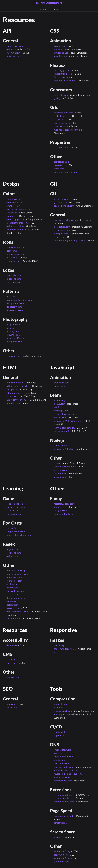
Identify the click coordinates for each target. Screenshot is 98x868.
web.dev (58, 652)
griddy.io (58, 98)
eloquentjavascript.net (65, 414)
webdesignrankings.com (19, 209)
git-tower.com (61, 199)
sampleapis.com (15, 46)
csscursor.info (61, 148)
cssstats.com (60, 165)
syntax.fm (11, 528)
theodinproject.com (16, 598)
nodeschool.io (61, 446)
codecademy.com (15, 591)
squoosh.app (60, 704)
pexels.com (12, 328)
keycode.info (60, 477)
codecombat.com (15, 504)
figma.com (59, 169)
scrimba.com (13, 595)
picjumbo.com (13, 335)
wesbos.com (60, 418)
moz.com (11, 704)
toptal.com (12, 297)
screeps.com (13, 511)
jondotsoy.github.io (16, 230)
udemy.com (12, 588)
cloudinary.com (61, 645)
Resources (44, 9)
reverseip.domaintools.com (68, 774)
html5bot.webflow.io (17, 400)
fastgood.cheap (62, 511)
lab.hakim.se (60, 474)
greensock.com (61, 383)
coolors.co (12, 213)
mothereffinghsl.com (17, 223)
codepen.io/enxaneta (64, 81)
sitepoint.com (13, 393)
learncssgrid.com (62, 123)
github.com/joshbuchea (18, 386)
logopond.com (14, 279)
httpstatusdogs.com (64, 504)
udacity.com (12, 605)
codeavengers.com (16, 507)
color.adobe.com (15, 202)
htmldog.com (13, 403)
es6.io (57, 407)
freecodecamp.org (16, 571)
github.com (12, 49)
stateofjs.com (61, 470)
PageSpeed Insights (64, 816)
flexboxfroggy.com (63, 74)
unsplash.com (13, 325)
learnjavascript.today (64, 428)
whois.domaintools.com (66, 770)
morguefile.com (14, 342)
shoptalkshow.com (16, 532)
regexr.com (12, 549)
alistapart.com (61, 234)
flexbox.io (59, 77)
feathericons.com (15, 254)
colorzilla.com (61, 95)
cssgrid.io (59, 120)
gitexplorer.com (62, 227)
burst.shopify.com (15, 338)
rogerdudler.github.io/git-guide (70, 241)
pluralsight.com (14, 581)
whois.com (59, 760)
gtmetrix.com (61, 823)
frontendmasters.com (17, 574)
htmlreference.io (15, 383)
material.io (12, 258)
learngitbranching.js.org (66, 220)
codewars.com (14, 601)
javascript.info (61, 411)
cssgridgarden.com (63, 113)
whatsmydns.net (62, 777)
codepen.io (12, 390)
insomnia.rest (13, 53)
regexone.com (14, 553)
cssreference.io (62, 162)
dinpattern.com (14, 307)
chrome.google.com (64, 795)
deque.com (12, 645)
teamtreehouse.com (17, 577)
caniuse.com (13, 677)
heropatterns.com (16, 303)
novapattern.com (15, 310)
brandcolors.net (14, 206)
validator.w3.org (62, 851)
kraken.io (58, 708)
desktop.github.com (64, 206)
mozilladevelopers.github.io (68, 130)
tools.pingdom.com (64, 757)
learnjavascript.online (65, 467)
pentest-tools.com (63, 767)
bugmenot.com (61, 862)
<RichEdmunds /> (49, 3)
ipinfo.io (58, 753)
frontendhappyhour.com (19, 535)
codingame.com (14, 514)
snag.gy (58, 837)
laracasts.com (13, 608)
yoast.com (12, 708)
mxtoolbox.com (62, 764)
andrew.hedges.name (65, 649)
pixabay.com (13, 331)
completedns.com (63, 781)
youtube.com (60, 507)
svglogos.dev (13, 282)
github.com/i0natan (64, 449)
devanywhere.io (62, 431)
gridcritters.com (62, 116)
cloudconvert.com (63, 711)
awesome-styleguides (65, 172)
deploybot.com (61, 736)
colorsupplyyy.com (16, 219)
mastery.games (62, 71)
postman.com (13, 56)
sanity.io (11, 663)
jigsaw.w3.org (61, 855)
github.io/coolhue (15, 226)
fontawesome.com (16, 247)
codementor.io (14, 619)
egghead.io (12, 584)
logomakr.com (14, 275)
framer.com (60, 386)
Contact (56, 9)
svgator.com (60, 46)
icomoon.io (12, 251)
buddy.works (60, 732)
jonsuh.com (60, 56)
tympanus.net (61, 53)
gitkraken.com (61, 202)
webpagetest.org (63, 750)
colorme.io (12, 216)
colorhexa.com (14, 199)
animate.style (61, 49)
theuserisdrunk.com (64, 514)
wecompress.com (63, 714)
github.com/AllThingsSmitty (68, 421)
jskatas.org (59, 400)
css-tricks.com (61, 126)
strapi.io (11, 660)
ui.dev (57, 463)
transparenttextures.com (19, 300)
